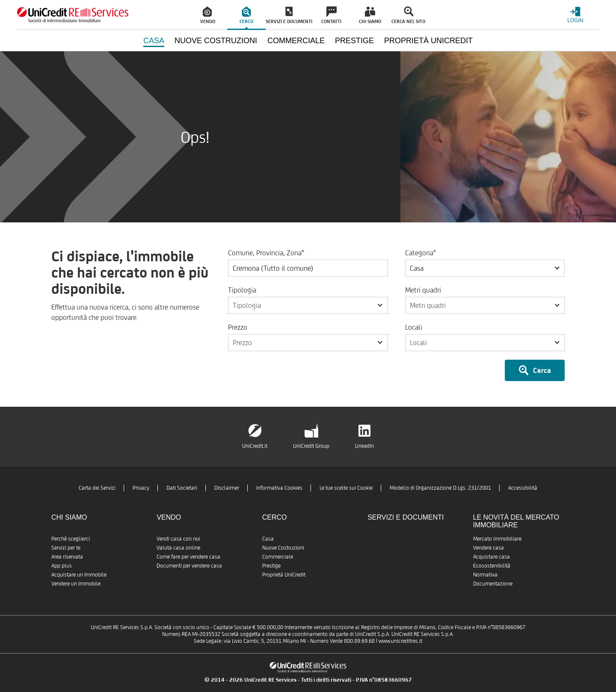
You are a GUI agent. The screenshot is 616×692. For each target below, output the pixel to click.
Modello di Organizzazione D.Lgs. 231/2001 (440, 488)
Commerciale (278, 557)
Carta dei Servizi (97, 488)
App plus (62, 566)
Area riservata (67, 557)
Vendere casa (489, 548)
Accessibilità (523, 488)
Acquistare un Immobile (79, 575)
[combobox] (485, 268)
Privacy (141, 488)
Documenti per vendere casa (189, 566)
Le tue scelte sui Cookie (346, 488)
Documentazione (493, 584)
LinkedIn (364, 446)
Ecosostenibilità (492, 566)
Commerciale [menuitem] (296, 41)
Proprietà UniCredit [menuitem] (428, 41)
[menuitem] (208, 15)
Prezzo (238, 327)
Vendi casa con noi (178, 539)
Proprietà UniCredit (284, 575)
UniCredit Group (311, 446)
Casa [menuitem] (154, 41)
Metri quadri (423, 290)
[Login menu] (575, 15)
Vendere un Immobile (76, 584)
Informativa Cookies (279, 488)
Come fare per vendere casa (188, 557)
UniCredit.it (255, 446)
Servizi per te (66, 548)
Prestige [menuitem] (354, 41)
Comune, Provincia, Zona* (266, 253)
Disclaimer (227, 488)
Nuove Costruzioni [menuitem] (216, 41)
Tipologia (242, 290)
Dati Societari (182, 488)
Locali (414, 327)
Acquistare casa (492, 557)
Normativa (485, 575)
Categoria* (421, 253)
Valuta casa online (178, 548)
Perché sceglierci (71, 539)
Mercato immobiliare (497, 539)
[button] (485, 268)
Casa (268, 539)
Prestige (271, 566)
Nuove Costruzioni (283, 548)
